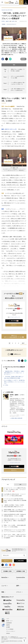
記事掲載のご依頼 (21, 571)
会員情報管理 (9, 623)
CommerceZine (21, 578)
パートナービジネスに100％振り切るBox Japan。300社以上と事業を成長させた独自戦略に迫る (15, 500)
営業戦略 (4, 24)
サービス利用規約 (10, 629)
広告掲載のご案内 (7, 571)
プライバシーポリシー (11, 631)
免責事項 (8, 625)
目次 (19, 65)
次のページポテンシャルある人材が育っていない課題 (14, 336)
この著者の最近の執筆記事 (16, 418)
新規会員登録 (14, 321)
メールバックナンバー (14, 317)
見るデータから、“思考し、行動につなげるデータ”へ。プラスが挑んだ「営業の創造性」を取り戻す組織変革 (15, 536)
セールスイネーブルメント (11, 24)
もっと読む (6, 385)
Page (5, 77)
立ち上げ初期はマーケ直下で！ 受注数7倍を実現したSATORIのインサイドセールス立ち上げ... (14, 382)
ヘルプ (8, 619)
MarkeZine (5, 578)
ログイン (14, 325)
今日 (8, 485)
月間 (20, 485)
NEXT (24, 343)
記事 (18, 586)
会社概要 (8, 627)
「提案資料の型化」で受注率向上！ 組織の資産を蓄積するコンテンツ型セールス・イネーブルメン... (14, 373)
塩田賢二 (14, 21)
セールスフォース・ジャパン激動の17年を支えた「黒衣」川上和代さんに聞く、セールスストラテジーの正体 (15, 490)
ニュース (5, 586)
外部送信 (8, 633)
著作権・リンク (9, 621)
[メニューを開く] (2, 2)
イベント (20, 592)
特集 (4, 592)
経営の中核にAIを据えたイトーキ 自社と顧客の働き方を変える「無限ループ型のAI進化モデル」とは (15, 521)
